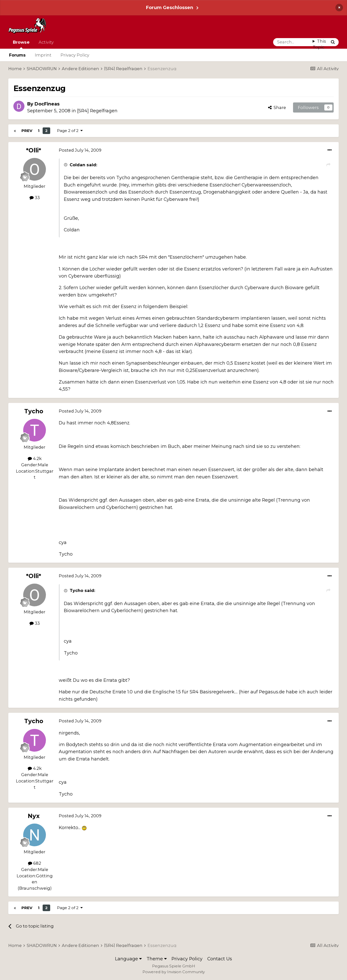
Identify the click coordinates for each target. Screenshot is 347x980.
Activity (46, 42)
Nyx (34, 816)
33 (35, 198)
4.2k (35, 458)
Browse (21, 44)
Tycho (34, 411)
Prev (27, 131)
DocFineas (47, 104)
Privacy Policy (75, 55)
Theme (157, 959)
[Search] (293, 42)
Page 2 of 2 (70, 131)
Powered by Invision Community (174, 972)
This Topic (319, 44)
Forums (17, 55)
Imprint (43, 55)
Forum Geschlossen (170, 7)
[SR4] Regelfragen (97, 111)
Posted (80, 150)
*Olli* (34, 150)
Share (277, 107)
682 (35, 863)
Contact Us (220, 959)
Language (128, 959)
